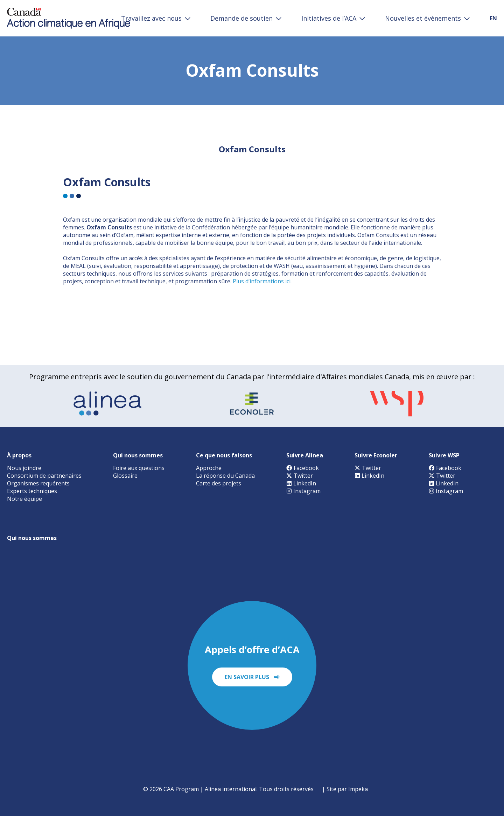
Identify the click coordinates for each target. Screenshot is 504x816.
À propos (19, 455)
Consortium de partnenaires (44, 476)
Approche (209, 468)
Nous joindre (24, 468)
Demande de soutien (241, 18)
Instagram (303, 491)
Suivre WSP (444, 455)
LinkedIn (301, 483)
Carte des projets (219, 483)
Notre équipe (24, 499)
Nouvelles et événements (423, 18)
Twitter (300, 476)
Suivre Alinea (305, 455)
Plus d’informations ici (262, 281)
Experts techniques (32, 491)
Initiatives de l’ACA (329, 18)
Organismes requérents (38, 483)
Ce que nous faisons (224, 455)
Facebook (303, 468)
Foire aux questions (139, 468)
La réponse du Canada (225, 476)
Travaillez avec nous (151, 18)
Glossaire (125, 476)
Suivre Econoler (376, 455)
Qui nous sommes (138, 455)
